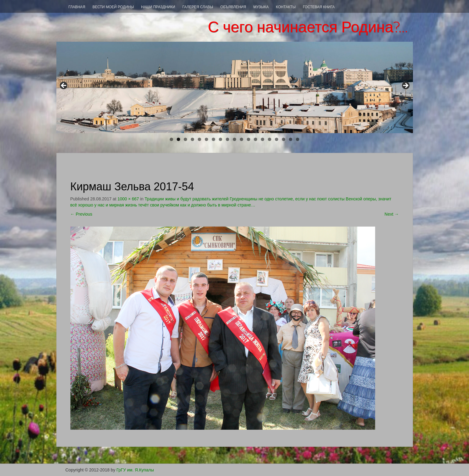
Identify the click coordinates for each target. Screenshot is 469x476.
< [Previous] (64, 86)
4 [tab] (192, 139)
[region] (235, 87)
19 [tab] (298, 139)
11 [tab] (242, 139)
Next (392, 214)
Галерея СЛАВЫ (198, 7)
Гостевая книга (319, 7)
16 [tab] (277, 139)
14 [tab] (263, 139)
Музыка (261, 7)
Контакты (286, 7)
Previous (81, 214)
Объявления (233, 7)
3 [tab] (185, 139)
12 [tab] (249, 139)
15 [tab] (270, 139)
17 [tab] (284, 139)
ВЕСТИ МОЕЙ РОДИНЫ (113, 7)
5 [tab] (199, 139)
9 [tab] (227, 139)
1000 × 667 (128, 199)
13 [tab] (256, 139)
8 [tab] (220, 139)
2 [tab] (178, 139)
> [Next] (405, 86)
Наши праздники (158, 7)
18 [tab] (291, 139)
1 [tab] (171, 139)
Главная (77, 7)
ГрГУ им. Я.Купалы (135, 470)
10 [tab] (235, 139)
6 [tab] (206, 139)
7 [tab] (213, 139)
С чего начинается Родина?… (308, 27)
